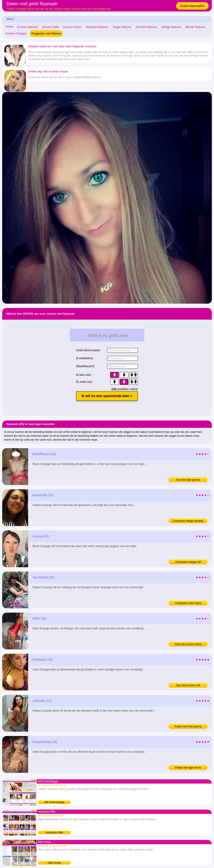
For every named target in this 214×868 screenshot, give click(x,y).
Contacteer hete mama (188, 603)
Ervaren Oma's (72, 27)
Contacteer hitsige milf (188, 562)
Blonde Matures (195, 27)
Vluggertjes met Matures (46, 33)
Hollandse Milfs (54, 833)
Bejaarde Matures (97, 27)
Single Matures (122, 27)
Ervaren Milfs (51, 27)
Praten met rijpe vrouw (188, 768)
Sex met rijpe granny (188, 480)
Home (9, 27)
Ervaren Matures (28, 27)
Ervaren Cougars (16, 33)
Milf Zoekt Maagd (54, 802)
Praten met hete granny (188, 726)
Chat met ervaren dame (188, 644)
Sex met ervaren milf (188, 685)
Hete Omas (54, 863)
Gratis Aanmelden (192, 6)
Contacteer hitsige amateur (188, 521)
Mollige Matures (171, 27)
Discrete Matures (146, 27)
